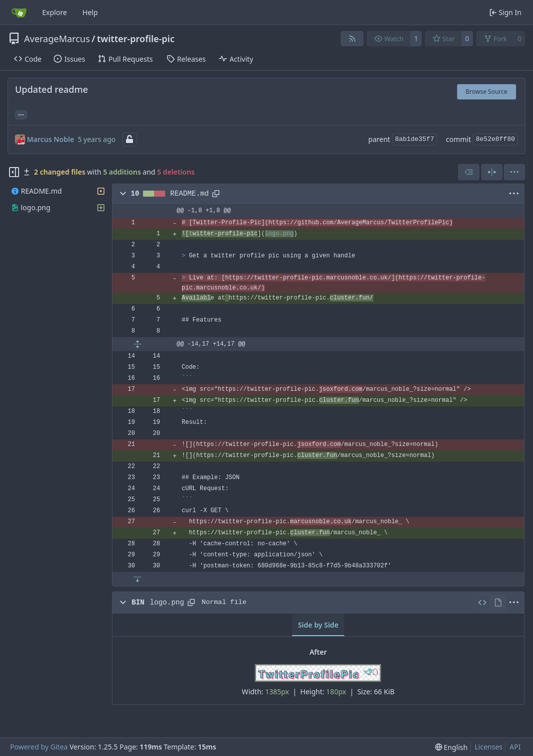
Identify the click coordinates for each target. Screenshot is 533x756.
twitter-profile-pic (136, 39)
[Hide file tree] (14, 172)
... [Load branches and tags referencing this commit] (21, 114)
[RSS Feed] (352, 39)
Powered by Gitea (39, 747)
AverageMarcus (57, 39)
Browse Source (487, 92)
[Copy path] (216, 194)
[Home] (19, 13)
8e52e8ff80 (495, 139)
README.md (189, 194)
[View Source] (482, 602)
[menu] (514, 172)
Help (90, 12)
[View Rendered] (498, 602)
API (515, 747)
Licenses (489, 747)
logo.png (167, 602)
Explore (54, 12)
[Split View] (492, 172)
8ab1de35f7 (415, 139)
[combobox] (469, 172)
